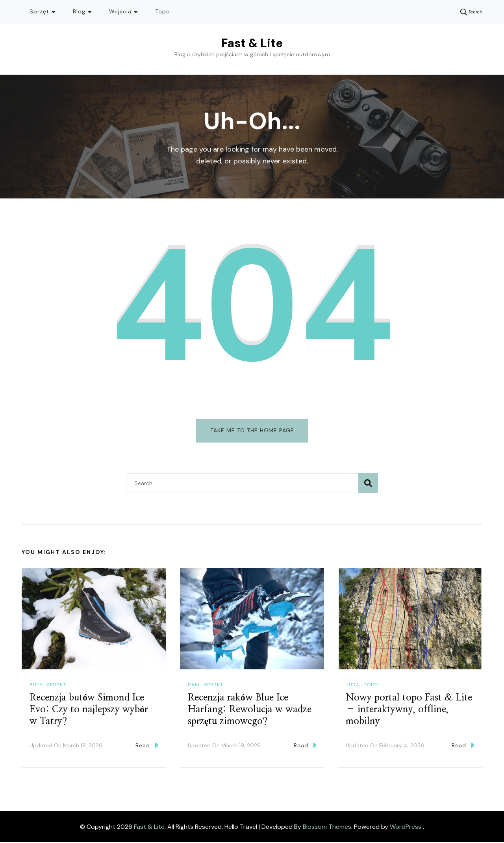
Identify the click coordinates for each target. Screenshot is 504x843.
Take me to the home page (252, 430)
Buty (36, 686)
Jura (353, 686)
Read (147, 746)
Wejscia (120, 11)
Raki (194, 686)
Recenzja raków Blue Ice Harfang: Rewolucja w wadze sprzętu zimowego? (250, 710)
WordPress (406, 827)
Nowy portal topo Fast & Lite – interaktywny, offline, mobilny (409, 710)
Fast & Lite (252, 43)
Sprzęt (39, 11)
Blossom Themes (327, 827)
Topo (163, 11)
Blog (79, 11)
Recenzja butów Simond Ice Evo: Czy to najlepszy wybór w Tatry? (89, 710)
